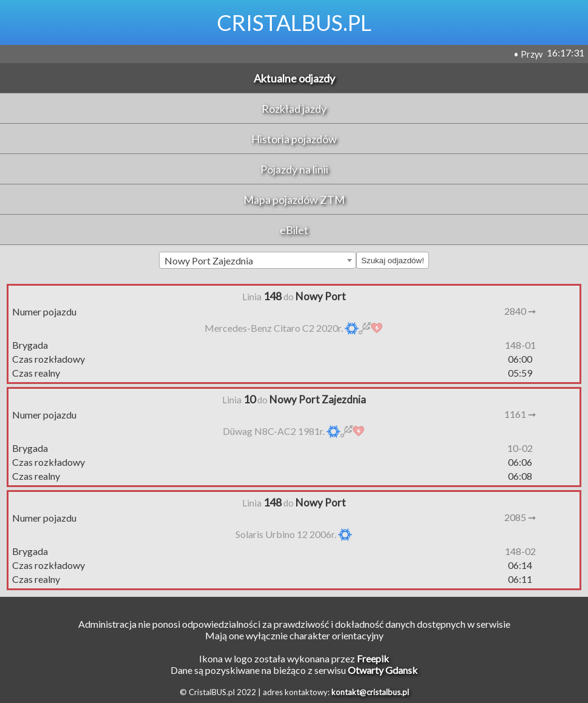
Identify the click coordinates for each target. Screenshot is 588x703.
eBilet (294, 230)
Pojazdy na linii (294, 169)
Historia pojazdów (294, 139)
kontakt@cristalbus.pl (370, 692)
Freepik (373, 658)
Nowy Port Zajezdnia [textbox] (209, 261)
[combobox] (258, 260)
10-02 (520, 448)
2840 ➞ (520, 311)
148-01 (520, 345)
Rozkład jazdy (294, 109)
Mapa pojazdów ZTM (294, 200)
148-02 (520, 551)
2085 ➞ (520, 517)
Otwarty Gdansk (383, 670)
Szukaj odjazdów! (393, 261)
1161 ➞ (520, 414)
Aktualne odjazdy (294, 78)
